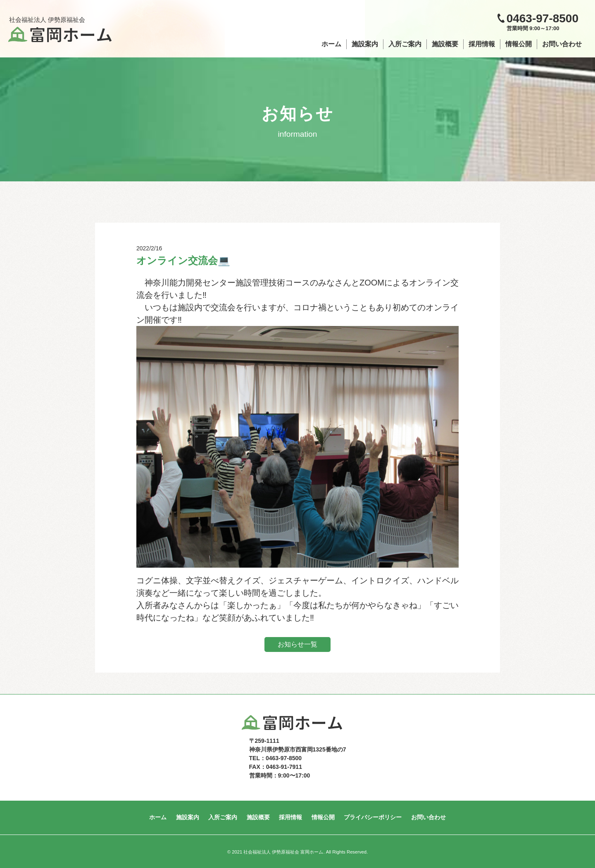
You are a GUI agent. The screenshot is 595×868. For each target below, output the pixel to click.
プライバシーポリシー (370, 817)
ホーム (331, 44)
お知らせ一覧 (297, 644)
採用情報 (482, 44)
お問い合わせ (562, 44)
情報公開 (519, 44)
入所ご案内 (405, 44)
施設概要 (445, 44)
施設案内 (365, 44)
